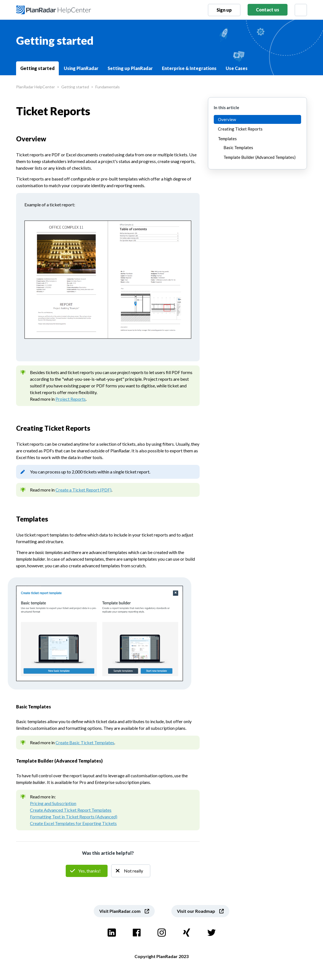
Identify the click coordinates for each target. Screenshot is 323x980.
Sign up (224, 10)
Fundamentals (108, 87)
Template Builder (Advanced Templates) (260, 157)
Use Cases (237, 68)
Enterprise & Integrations (189, 68)
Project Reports (71, 399)
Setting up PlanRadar (130, 68)
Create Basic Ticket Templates (85, 742)
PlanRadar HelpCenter (35, 87)
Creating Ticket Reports (240, 129)
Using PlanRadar (81, 68)
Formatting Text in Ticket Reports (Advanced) (74, 817)
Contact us (268, 10)
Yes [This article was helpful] (87, 871)
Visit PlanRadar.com (120, 911)
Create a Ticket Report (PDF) (83, 490)
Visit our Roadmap (196, 911)
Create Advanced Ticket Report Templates (71, 810)
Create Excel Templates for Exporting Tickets (73, 823)
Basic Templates (238, 147)
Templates (227, 139)
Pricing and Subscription (53, 803)
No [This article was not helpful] (131, 871)
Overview (227, 119)
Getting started (37, 68)
